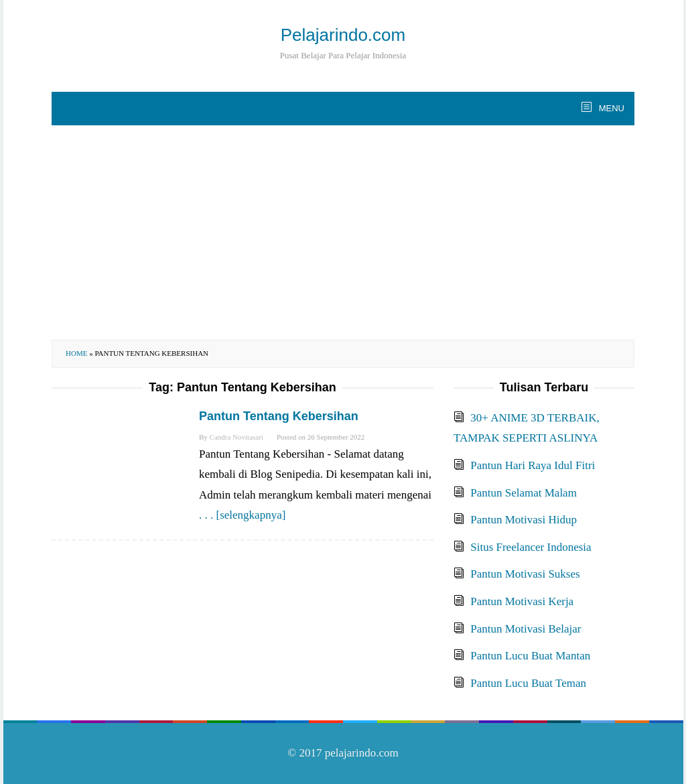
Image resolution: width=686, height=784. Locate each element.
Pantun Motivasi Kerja (522, 601)
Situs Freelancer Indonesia (531, 547)
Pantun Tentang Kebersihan (279, 416)
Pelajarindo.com (343, 35)
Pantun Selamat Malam (524, 493)
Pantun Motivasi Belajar (526, 629)
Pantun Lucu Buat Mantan (530, 656)
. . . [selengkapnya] (242, 515)
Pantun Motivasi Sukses (525, 574)
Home (76, 353)
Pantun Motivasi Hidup (524, 520)
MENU (610, 108)
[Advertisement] (343, 233)
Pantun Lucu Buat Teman (528, 683)
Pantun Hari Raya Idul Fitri (533, 465)
